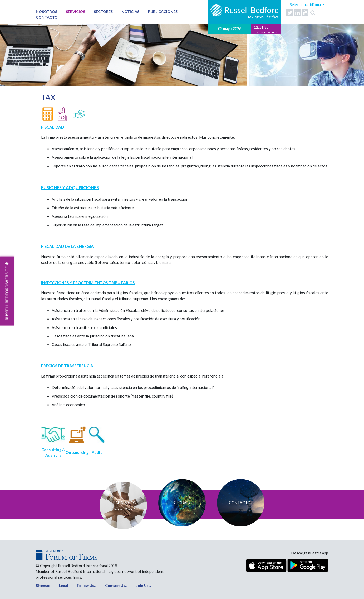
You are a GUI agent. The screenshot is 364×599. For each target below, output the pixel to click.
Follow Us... (87, 585)
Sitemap (43, 585)
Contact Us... (116, 585)
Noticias (130, 11)
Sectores (103, 11)
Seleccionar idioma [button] (306, 5)
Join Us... (144, 585)
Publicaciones (163, 11)
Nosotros (46, 11)
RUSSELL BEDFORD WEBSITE (7, 291)
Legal (64, 585)
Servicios (75, 11)
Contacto (47, 17)
